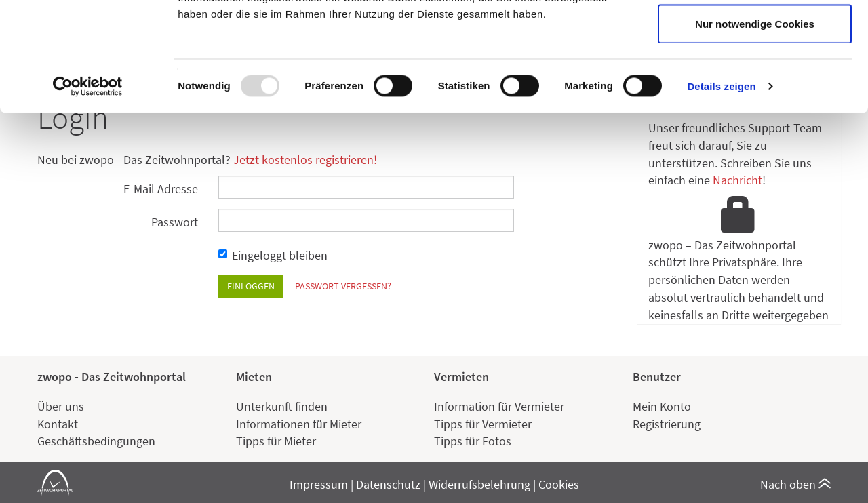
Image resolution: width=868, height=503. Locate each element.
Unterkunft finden (282, 406)
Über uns (61, 406)
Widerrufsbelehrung (479, 484)
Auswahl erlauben (755, 80)
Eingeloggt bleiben (273, 255)
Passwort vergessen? (343, 286)
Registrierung (667, 424)
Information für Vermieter (499, 406)
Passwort (175, 222)
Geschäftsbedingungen (96, 441)
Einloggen (251, 286)
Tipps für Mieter (276, 441)
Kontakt (58, 424)
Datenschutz (388, 484)
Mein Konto (662, 406)
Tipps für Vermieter (483, 424)
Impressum (319, 484)
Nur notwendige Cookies (755, 124)
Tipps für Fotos (473, 441)
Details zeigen (721, 187)
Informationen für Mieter (299, 424)
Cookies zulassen (755, 36)
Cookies (559, 484)
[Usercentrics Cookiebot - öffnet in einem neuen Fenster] (88, 187)
